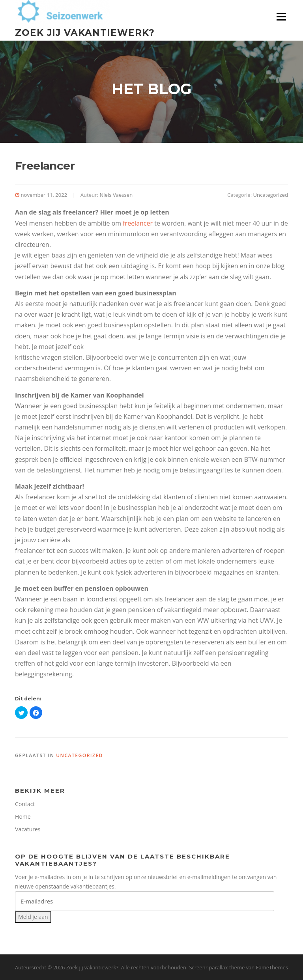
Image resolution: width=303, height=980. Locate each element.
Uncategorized (271, 195)
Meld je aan (33, 917)
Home (23, 817)
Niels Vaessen (116, 195)
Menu (281, 17)
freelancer (138, 223)
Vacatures (28, 829)
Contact (25, 804)
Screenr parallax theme (217, 967)
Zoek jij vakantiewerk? (85, 32)
